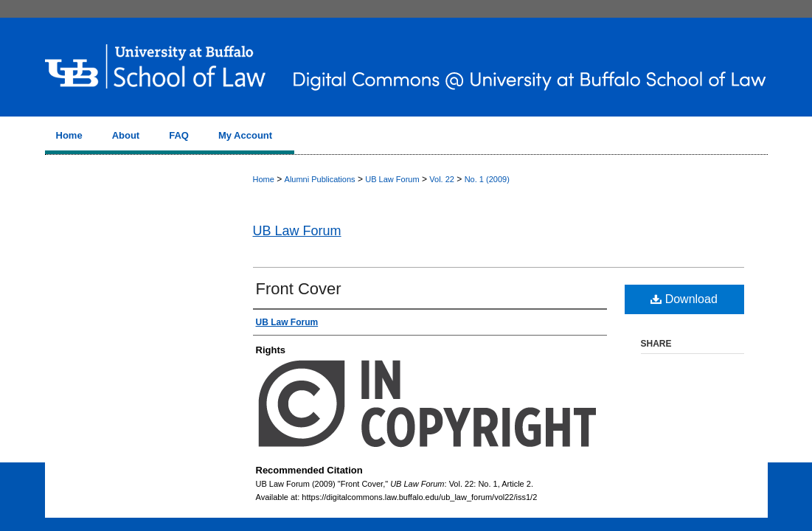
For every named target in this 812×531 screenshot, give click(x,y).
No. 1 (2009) (487, 179)
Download (684, 299)
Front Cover (299, 289)
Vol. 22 (442, 179)
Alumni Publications (320, 179)
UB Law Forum (392, 179)
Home (264, 179)
